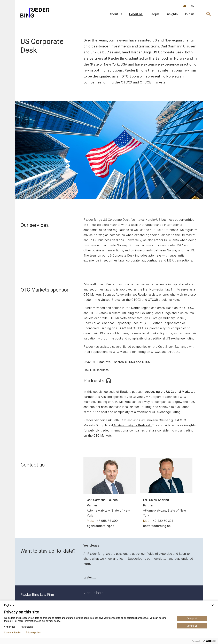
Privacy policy (33, 633)
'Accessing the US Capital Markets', (170, 392)
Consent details (12, 633)
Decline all (192, 626)
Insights (172, 14)
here (87, 564)
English (10, 605)
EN (184, 6)
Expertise (136, 14)
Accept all (192, 619)
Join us (189, 14)
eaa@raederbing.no (157, 526)
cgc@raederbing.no (101, 526)
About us (116, 14)
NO (193, 6)
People (154, 14)
